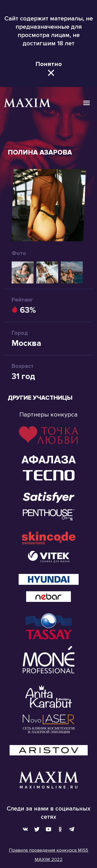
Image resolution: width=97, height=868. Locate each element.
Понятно (49, 64)
